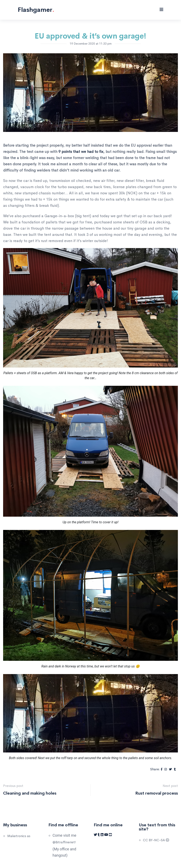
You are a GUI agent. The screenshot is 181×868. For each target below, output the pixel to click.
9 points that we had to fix (81, 152)
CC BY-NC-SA (156, 840)
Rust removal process (157, 793)
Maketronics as (19, 836)
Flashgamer (36, 10)
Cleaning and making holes (30, 793)
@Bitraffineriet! (64, 842)
